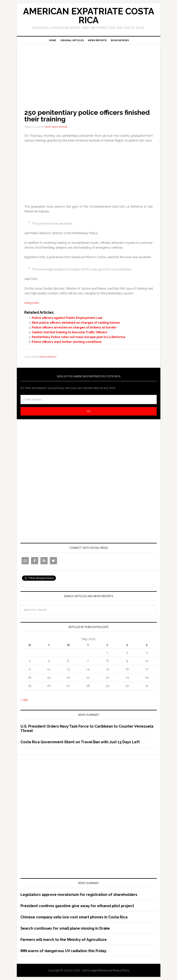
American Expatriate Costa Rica (89, 16)
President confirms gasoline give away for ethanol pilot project (77, 906)
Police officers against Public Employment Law (67, 318)
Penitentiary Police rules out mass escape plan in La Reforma (78, 337)
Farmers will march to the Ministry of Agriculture (64, 940)
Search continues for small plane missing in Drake (65, 928)
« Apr (24, 700)
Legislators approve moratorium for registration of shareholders (79, 895)
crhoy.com (32, 303)
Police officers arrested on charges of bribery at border (74, 327)
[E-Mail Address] (89, 399)
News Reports (48, 357)
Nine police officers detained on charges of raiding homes (76, 323)
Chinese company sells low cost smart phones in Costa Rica (74, 917)
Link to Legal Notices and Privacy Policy (106, 970)
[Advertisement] (89, 71)
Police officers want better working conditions (67, 342)
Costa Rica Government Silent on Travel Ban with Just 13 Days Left (80, 742)
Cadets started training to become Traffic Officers (69, 332)
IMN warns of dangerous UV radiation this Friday (63, 951)
